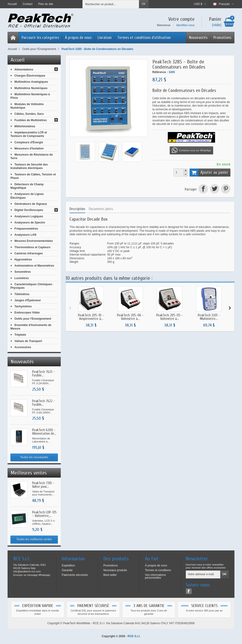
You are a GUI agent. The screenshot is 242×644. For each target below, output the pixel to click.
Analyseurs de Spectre (30, 222)
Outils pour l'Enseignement (33, 319)
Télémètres (22, 294)
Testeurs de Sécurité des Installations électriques (29, 166)
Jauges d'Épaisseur (28, 300)
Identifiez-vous (185, 25)
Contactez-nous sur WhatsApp (191, 150)
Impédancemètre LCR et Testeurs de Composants (29, 134)
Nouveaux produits (115, 570)
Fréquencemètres (26, 229)
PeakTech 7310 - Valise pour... (43, 485)
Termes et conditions (158, 570)
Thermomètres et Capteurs (32, 247)
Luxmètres (22, 278)
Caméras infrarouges (29, 253)
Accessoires (23, 347)
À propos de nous (78, 38)
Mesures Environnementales (34, 241)
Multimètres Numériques (31, 88)
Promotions (222, 38)
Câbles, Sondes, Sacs (29, 114)
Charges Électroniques (30, 76)
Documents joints (101, 209)
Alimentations (24, 70)
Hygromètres (23, 260)
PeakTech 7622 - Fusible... (44, 403)
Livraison (105, 38)
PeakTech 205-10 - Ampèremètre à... (91, 317)
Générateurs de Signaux (31, 204)
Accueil (18, 60)
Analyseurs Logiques (29, 216)
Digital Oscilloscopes (29, 210)
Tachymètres (23, 306)
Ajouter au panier (209, 173)
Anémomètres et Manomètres (34, 266)
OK (144, 4)
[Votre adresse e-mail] (203, 574)
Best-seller (110, 575)
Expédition (68, 566)
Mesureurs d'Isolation (29, 149)
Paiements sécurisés (75, 575)
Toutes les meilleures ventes (34, 539)
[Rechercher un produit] (111, 4)
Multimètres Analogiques (31, 82)
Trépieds (20, 335)
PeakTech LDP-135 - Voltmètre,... (44, 514)
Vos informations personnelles (155, 576)
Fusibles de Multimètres (31, 120)
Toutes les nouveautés (34, 457)
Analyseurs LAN (25, 235)
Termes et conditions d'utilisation (144, 38)
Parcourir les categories (40, 38)
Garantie (67, 570)
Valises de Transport (28, 341)
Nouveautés (198, 38)
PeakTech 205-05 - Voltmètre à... (170, 317)
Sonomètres (23, 272)
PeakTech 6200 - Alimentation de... (44, 432)
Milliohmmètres (25, 126)
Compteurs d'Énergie (29, 142)
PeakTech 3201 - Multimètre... (209, 317)
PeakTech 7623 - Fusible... (43, 374)
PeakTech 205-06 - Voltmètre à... (130, 317)
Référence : (160, 72)
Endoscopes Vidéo (27, 313)
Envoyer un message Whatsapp (32, 575)
